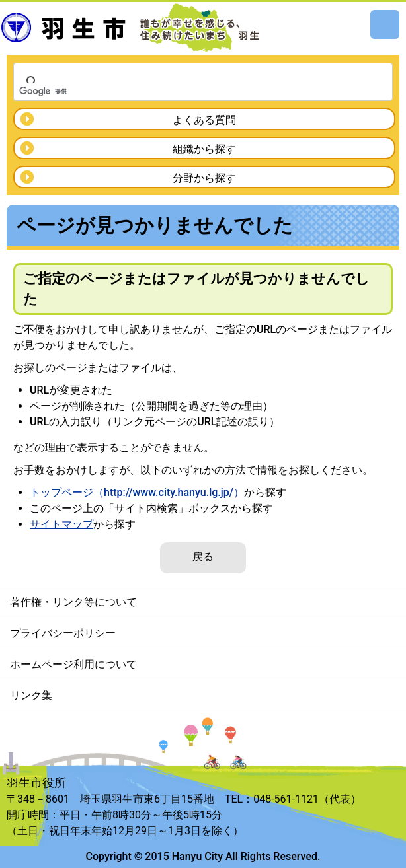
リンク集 (31, 695)
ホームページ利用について (73, 664)
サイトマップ (61, 524)
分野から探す (204, 178)
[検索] (186, 91)
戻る (203, 557)
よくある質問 (204, 120)
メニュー (385, 24)
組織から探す (204, 149)
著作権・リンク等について (73, 602)
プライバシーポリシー (63, 633)
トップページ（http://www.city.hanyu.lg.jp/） (137, 492)
